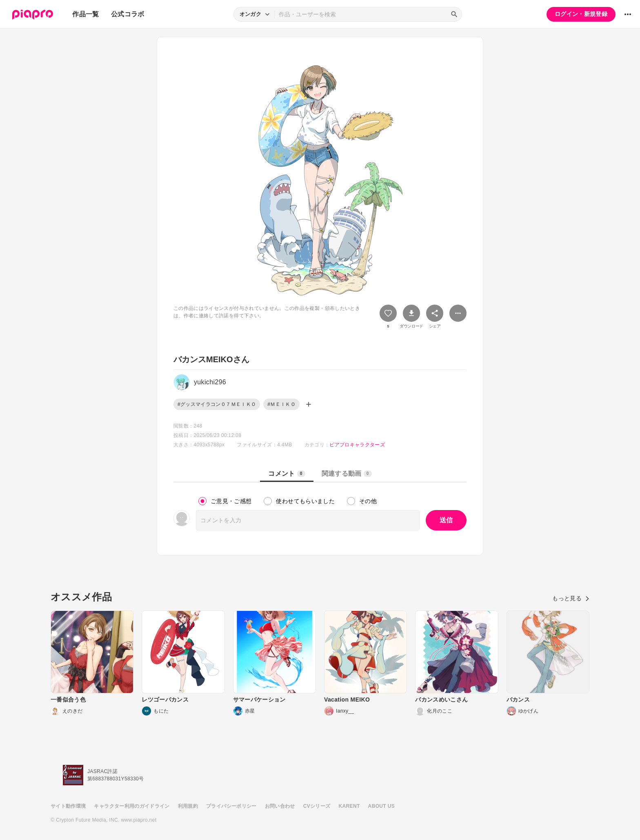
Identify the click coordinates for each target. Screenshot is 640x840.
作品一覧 (86, 14)
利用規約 (188, 806)
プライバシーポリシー (231, 806)
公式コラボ (128, 14)
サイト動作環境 (68, 806)
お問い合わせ (280, 806)
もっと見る (571, 598)
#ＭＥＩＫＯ (281, 404)
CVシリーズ (317, 806)
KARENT (349, 806)
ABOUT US (381, 806)
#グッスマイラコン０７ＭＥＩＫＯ (217, 404)
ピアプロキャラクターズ (357, 445)
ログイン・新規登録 (581, 14)
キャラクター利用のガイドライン (132, 806)
